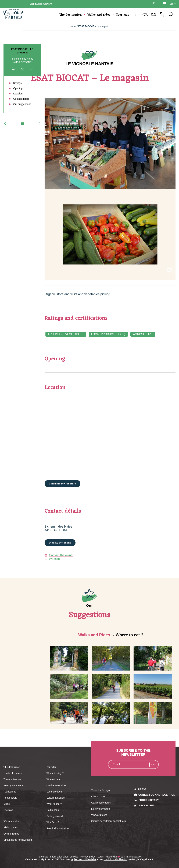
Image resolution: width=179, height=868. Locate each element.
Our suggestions (22, 104)
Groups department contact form (109, 821)
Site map (43, 857)
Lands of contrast (13, 773)
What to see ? (54, 804)
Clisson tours (98, 797)
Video (7, 804)
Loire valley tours (101, 809)
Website (52, 559)
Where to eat (53, 780)
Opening (18, 88)
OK (153, 765)
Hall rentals (53, 810)
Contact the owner (60, 555)
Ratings (17, 83)
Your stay (123, 15)
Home (73, 26)
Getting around (55, 816)
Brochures (147, 806)
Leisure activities (56, 798)
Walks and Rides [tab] (94, 635)
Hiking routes (11, 828)
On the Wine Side (56, 786)
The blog (8, 810)
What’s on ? (53, 822)
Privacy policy (88, 857)
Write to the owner (22, 70)
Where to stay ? (55, 773)
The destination (70, 15)
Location (18, 94)
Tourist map (10, 792)
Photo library (10, 798)
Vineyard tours (99, 815)
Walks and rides (99, 15)
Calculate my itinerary (63, 484)
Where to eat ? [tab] (130, 635)
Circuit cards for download (18, 840)
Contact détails (21, 99)
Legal (101, 857)
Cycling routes (11, 834)
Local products (54, 792)
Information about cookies (64, 857)
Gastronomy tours (101, 803)
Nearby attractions (13, 786)
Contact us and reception (157, 795)
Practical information (58, 829)
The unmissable (12, 780)
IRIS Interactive (132, 857)
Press (142, 790)
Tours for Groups (101, 791)
